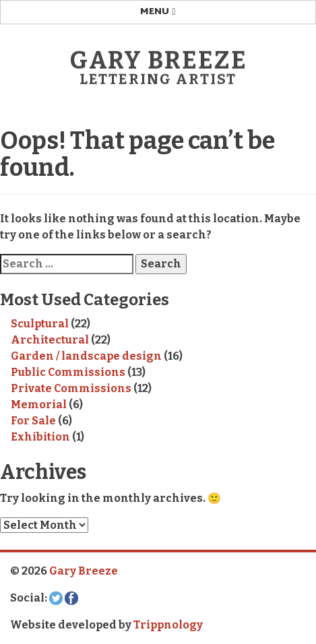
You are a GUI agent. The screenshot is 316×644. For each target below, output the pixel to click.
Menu (158, 12)
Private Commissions (71, 388)
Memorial (39, 405)
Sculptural (40, 324)
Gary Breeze (158, 61)
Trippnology (168, 625)
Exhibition (40, 437)
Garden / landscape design (86, 356)
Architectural (50, 340)
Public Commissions (68, 372)
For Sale (33, 421)
